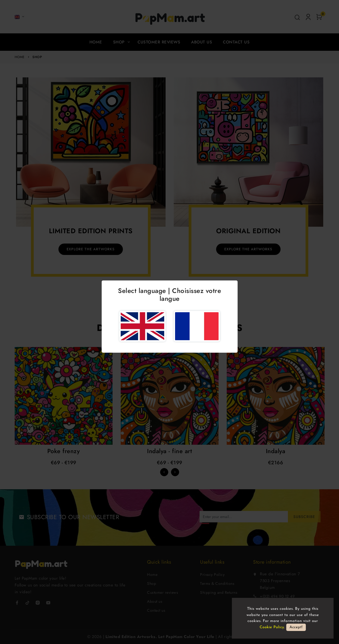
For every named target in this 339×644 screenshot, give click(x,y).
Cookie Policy (272, 627)
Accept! (296, 627)
